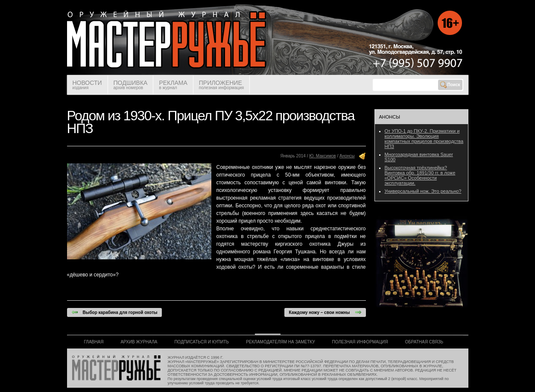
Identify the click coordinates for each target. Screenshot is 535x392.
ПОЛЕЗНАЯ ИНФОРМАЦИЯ (360, 342)
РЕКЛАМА (173, 85)
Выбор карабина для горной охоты (114, 312)
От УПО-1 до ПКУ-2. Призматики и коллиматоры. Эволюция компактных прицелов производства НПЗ (424, 139)
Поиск (450, 85)
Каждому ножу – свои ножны (325, 312)
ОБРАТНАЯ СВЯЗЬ (424, 342)
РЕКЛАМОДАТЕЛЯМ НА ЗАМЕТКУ (280, 342)
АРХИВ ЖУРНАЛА (139, 342)
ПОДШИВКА (131, 85)
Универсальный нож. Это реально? (423, 191)
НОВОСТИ (87, 85)
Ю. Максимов (323, 156)
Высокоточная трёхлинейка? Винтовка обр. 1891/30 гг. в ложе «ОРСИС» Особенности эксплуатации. (420, 175)
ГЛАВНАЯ (94, 342)
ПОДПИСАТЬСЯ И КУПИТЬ (202, 342)
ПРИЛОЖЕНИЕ (221, 85)
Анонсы (347, 156)
